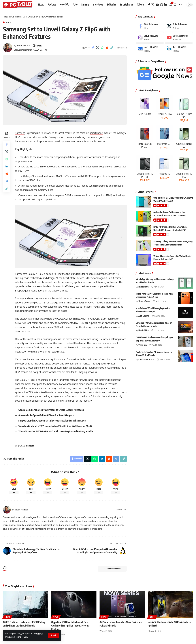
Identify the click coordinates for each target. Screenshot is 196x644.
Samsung (20, 133)
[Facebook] (149, 5)
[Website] (125, 510)
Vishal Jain (143, 345)
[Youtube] (179, 37)
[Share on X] (98, 48)
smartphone (96, 133)
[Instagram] (162, 5)
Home (5, 17)
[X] (153, 5)
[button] (53, 635)
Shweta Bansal (144, 301)
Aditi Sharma (144, 316)
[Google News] (150, 49)
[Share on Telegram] (7, 181)
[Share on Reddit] (107, 48)
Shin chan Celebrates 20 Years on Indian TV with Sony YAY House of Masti (55, 426)
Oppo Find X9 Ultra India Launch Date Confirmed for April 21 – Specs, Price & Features (70, 626)
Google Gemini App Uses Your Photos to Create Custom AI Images (51, 410)
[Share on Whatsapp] (102, 48)
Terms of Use (21, 637)
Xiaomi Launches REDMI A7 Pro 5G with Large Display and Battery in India (56, 431)
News (12, 17)
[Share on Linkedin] (7, 166)
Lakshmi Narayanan (146, 360)
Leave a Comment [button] (112, 569)
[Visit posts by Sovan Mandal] (8, 48)
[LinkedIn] (166, 5)
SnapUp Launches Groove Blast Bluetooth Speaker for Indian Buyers (52, 421)
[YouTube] (157, 5)
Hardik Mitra (143, 287)
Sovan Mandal (23, 45)
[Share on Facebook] (93, 48)
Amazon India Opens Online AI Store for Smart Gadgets (46, 415)
